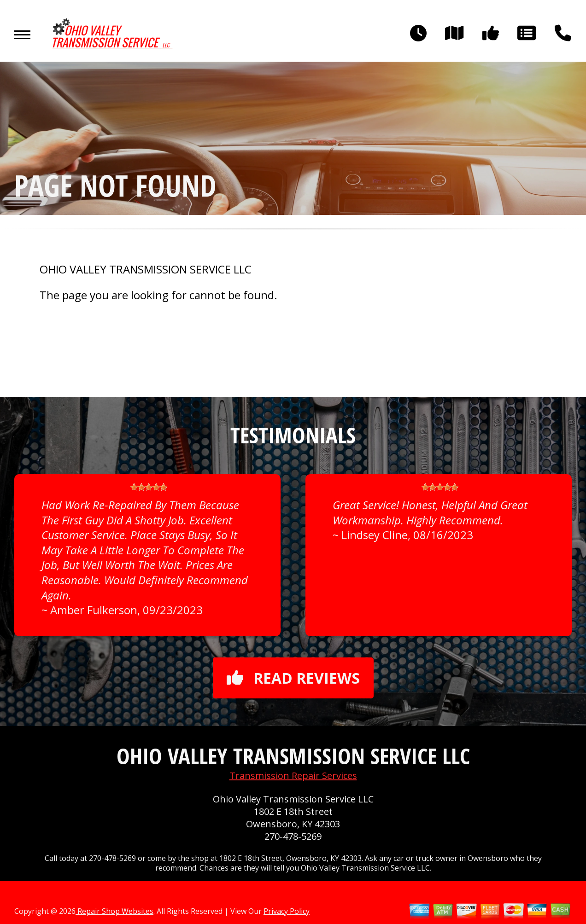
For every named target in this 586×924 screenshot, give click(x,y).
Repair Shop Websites (114, 911)
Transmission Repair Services (293, 776)
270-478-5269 (293, 836)
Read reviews (293, 678)
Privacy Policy (287, 911)
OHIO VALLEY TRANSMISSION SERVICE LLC (146, 269)
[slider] (149, 487)
